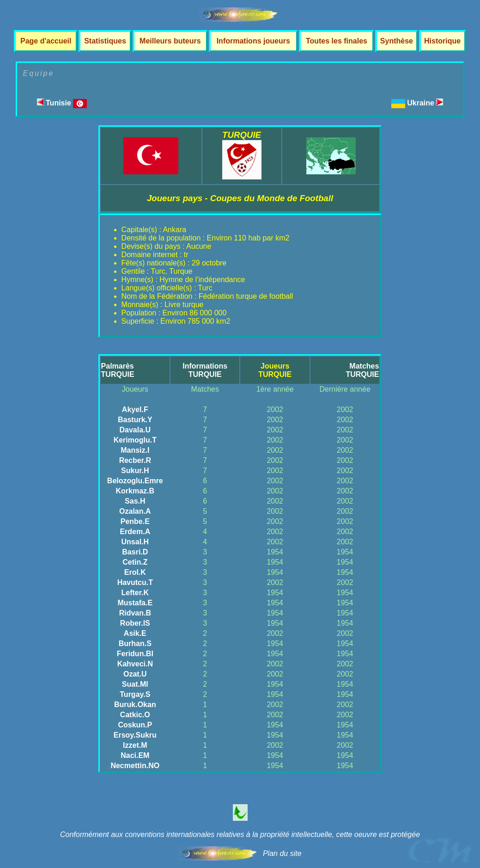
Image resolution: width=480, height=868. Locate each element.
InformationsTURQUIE (205, 370)
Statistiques (105, 41)
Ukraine (425, 103)
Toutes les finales (337, 41)
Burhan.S (135, 643)
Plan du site (282, 853)
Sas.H (135, 501)
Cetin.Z (135, 562)
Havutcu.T (135, 582)
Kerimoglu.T (135, 440)
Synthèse (397, 41)
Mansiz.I (135, 450)
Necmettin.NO (135, 766)
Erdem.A (135, 532)
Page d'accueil (46, 41)
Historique (442, 41)
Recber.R (135, 460)
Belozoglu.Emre (135, 481)
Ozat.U (135, 674)
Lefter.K (135, 593)
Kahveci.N (135, 664)
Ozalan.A (135, 511)
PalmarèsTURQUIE (118, 370)
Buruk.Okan (135, 705)
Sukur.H (135, 471)
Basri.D (135, 552)
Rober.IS (135, 623)
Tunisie (62, 103)
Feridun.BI (135, 654)
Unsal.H (135, 542)
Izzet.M (135, 745)
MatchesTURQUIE (362, 370)
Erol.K (135, 572)
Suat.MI (135, 684)
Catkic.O (135, 715)
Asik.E (135, 633)
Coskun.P (135, 725)
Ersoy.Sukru (135, 735)
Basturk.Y (135, 420)
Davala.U (135, 430)
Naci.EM (135, 755)
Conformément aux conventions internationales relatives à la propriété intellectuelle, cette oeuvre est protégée (240, 834)
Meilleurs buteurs (170, 41)
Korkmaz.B (135, 491)
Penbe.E (135, 521)
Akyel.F (135, 409)
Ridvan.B (135, 613)
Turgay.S (135, 694)
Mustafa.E (135, 603)
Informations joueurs (253, 41)
